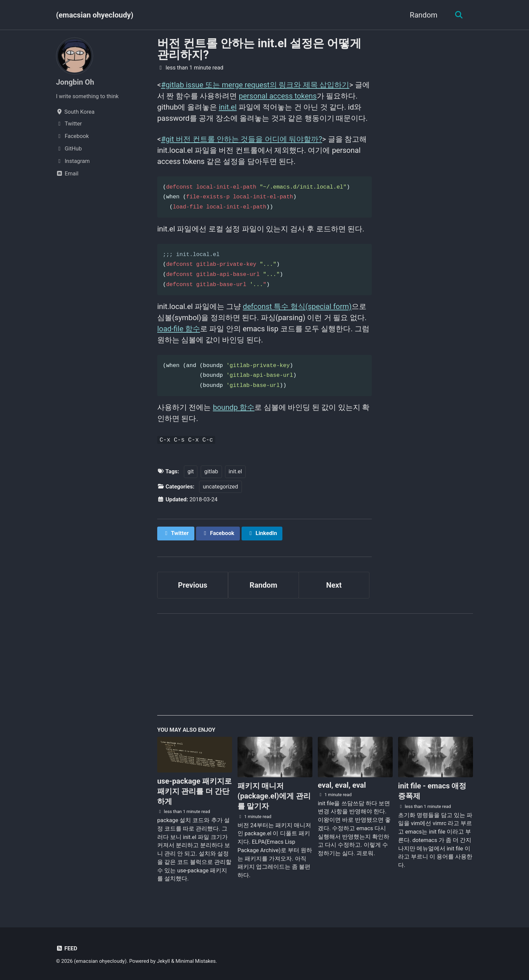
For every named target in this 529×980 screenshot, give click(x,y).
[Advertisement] (315, 668)
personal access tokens (278, 96)
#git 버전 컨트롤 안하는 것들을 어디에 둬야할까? (242, 139)
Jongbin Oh (75, 82)
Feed (67, 948)
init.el (228, 107)
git (191, 471)
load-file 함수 (179, 329)
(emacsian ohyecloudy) (95, 15)
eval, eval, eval (342, 785)
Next (334, 585)
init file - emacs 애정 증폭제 (432, 791)
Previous (193, 585)
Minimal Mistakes (196, 961)
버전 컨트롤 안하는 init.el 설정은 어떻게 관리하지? (259, 49)
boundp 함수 (234, 407)
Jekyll (163, 961)
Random (424, 15)
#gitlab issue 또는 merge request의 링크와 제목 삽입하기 (255, 85)
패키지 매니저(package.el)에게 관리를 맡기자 (274, 796)
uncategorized (220, 487)
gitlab (211, 471)
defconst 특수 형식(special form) (297, 306)
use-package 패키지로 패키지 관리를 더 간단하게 (194, 791)
